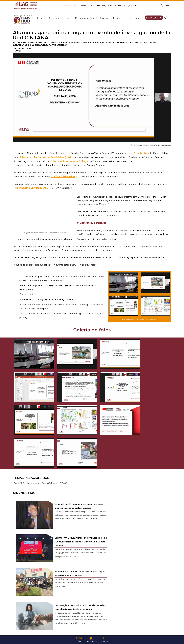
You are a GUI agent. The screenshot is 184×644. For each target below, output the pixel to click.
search (166, 18)
